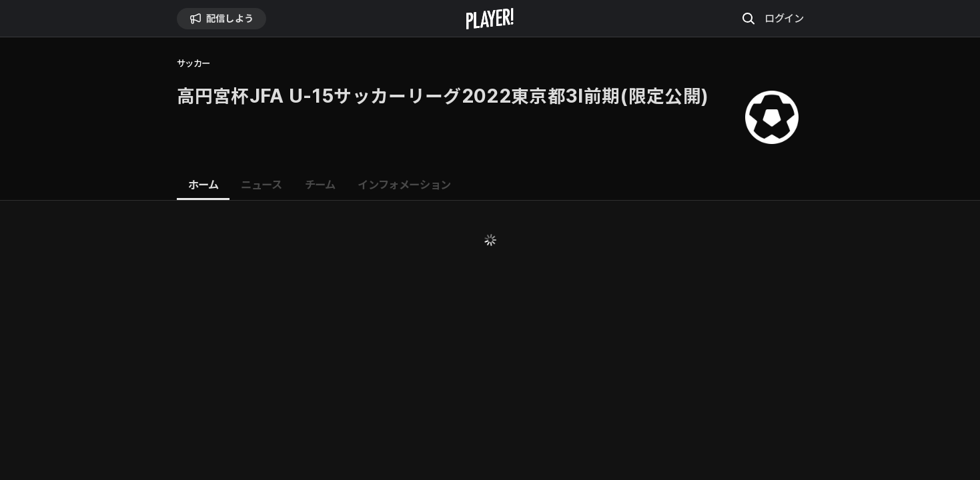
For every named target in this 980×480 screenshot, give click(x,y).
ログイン (784, 18)
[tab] (203, 185)
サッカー (193, 64)
